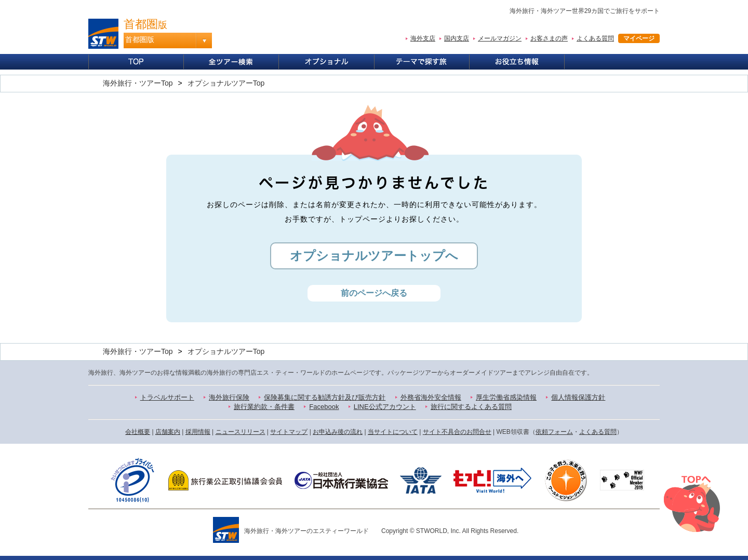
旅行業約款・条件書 (264, 407)
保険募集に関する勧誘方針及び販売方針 (325, 397)
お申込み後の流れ (338, 432)
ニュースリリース (241, 432)
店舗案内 (168, 432)
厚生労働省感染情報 (506, 397)
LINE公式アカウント (385, 407)
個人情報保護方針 (578, 397)
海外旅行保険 (229, 397)
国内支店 (457, 38)
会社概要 (138, 432)
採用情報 (198, 432)
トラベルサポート (167, 397)
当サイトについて (393, 432)
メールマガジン (500, 38)
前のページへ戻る (374, 293)
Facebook (324, 407)
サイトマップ (289, 432)
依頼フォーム (554, 432)
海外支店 (423, 38)
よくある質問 (595, 38)
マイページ (639, 38)
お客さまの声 (549, 38)
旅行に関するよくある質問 (471, 407)
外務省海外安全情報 (431, 397)
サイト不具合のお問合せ (457, 432)
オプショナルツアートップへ (374, 256)
